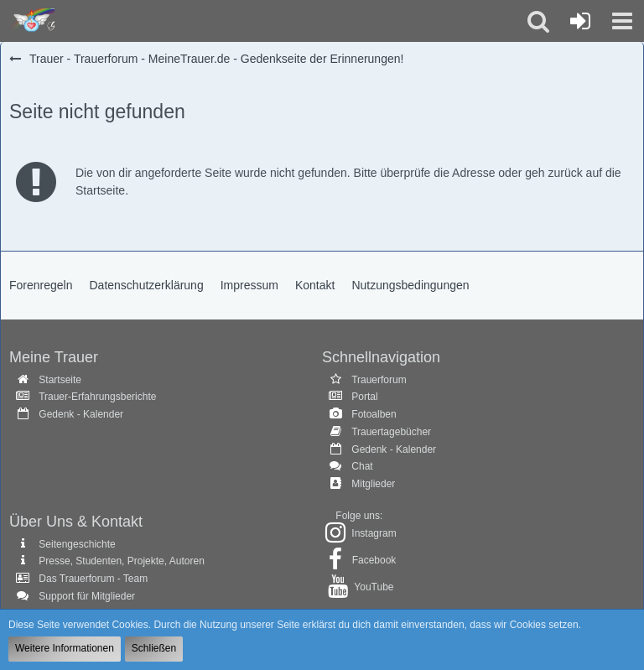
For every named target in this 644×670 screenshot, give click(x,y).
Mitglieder (373, 484)
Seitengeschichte (77, 544)
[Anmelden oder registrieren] (580, 21)
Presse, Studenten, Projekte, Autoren (121, 561)
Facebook (374, 560)
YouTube (374, 587)
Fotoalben (374, 414)
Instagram (374, 533)
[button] (622, 21)
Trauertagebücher (391, 432)
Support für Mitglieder (87, 596)
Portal (364, 397)
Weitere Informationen (65, 648)
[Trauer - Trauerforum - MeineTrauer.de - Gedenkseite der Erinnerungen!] (31, 21)
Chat (362, 466)
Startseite (60, 380)
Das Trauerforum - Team (93, 579)
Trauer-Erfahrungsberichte (97, 397)
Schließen (154, 648)
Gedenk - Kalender (81, 414)
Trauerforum (379, 380)
